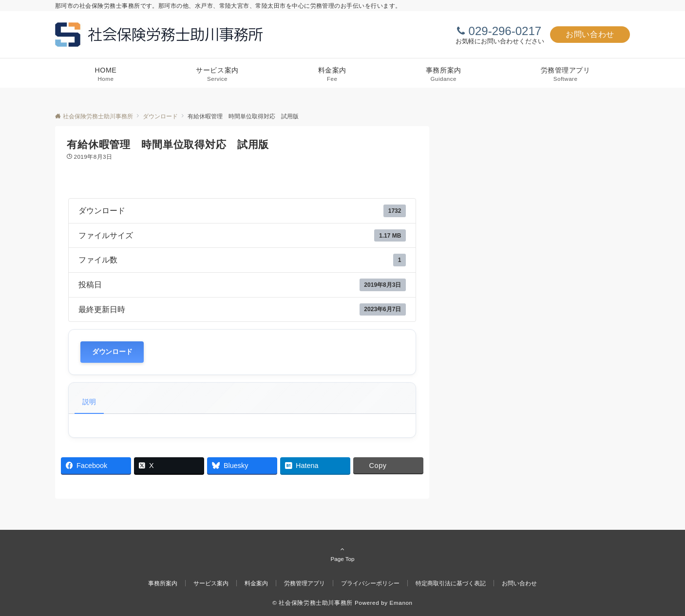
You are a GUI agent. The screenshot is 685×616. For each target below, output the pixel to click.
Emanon (401, 603)
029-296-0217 (505, 31)
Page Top (342, 554)
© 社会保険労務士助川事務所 (313, 603)
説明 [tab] (89, 402)
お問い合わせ (590, 34)
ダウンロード (112, 352)
